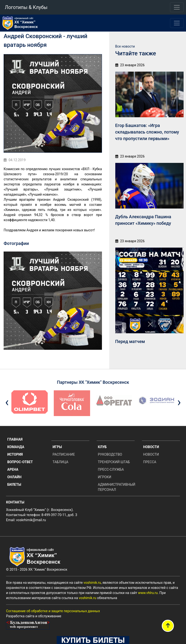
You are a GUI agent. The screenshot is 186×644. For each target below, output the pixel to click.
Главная (15, 439)
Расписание (64, 454)
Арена (13, 469)
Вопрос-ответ (20, 462)
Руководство (110, 454)
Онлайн (14, 477)
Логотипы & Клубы (26, 7)
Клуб (102, 447)
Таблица (60, 462)
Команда (16, 447)
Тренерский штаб (114, 462)
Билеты (14, 485)
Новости (151, 447)
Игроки (105, 477)
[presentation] (7, 402)
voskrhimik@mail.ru (31, 520)
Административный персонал (116, 487)
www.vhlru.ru (148, 593)
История (15, 454)
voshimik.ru (92, 583)
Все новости (125, 46)
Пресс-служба (111, 469)
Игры (57, 447)
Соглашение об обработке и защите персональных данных (53, 611)
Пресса (150, 462)
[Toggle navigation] (177, 7)
